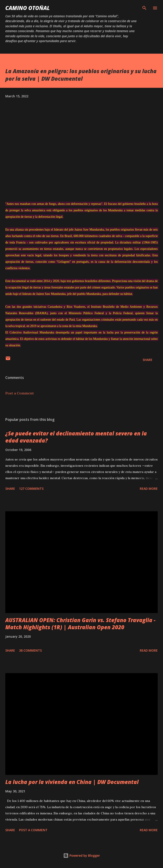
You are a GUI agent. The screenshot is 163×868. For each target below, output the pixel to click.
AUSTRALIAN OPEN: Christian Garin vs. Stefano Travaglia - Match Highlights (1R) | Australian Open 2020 (80, 624)
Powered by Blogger (82, 855)
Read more (149, 489)
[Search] (144, 8)
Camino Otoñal (28, 8)
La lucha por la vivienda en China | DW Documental (72, 782)
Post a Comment (20, 393)
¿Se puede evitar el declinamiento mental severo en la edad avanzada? (76, 437)
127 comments (31, 489)
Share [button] (148, 360)
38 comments (30, 650)
